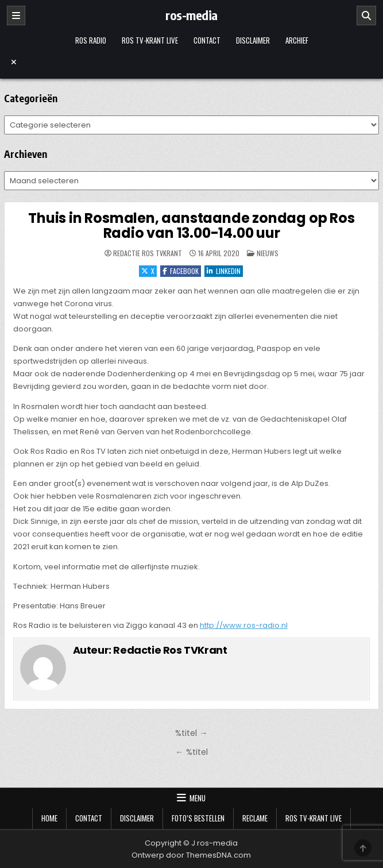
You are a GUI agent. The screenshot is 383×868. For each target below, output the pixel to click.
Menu (198, 798)
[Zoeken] (366, 16)
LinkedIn (224, 271)
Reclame (255, 818)
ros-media (191, 15)
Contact (207, 40)
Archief (297, 40)
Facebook (181, 271)
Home (49, 818)
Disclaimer (253, 40)
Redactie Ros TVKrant (148, 253)
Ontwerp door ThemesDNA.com (191, 855)
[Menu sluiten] (192, 62)
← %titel (191, 752)
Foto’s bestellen (198, 818)
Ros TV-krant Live (150, 40)
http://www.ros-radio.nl (244, 625)
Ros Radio (91, 40)
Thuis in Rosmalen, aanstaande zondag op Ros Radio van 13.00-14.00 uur (191, 225)
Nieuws (268, 253)
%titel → (191, 733)
